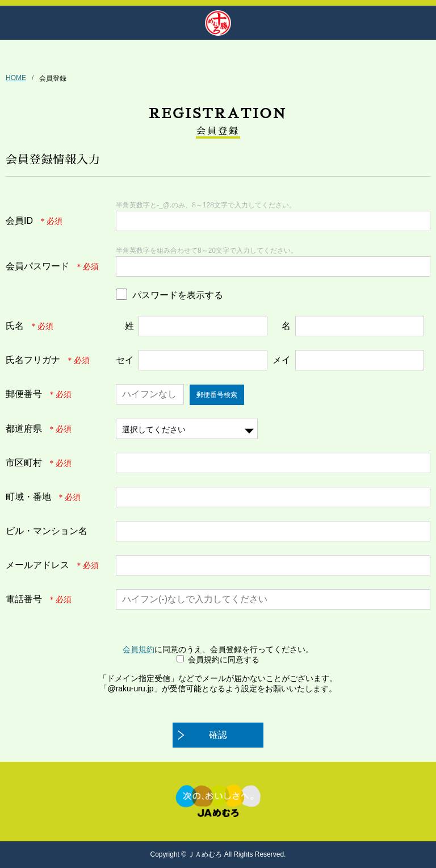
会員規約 (139, 649)
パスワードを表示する (178, 295)
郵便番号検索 (217, 395)
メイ (282, 360)
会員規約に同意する (224, 660)
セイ (125, 360)
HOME (16, 78)
